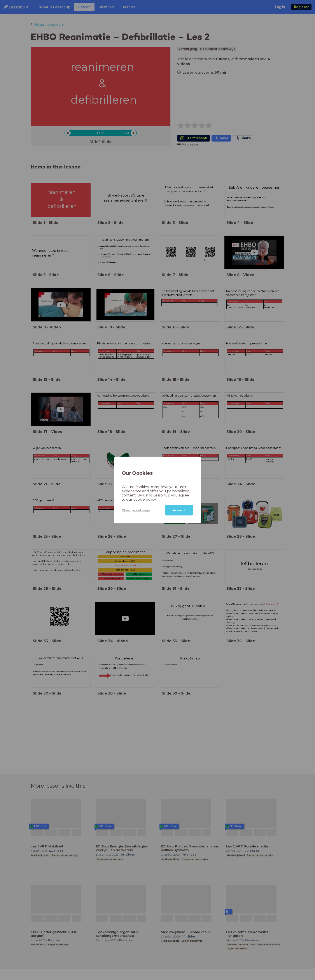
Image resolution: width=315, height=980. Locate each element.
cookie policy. (145, 499)
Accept (179, 510)
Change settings (136, 510)
